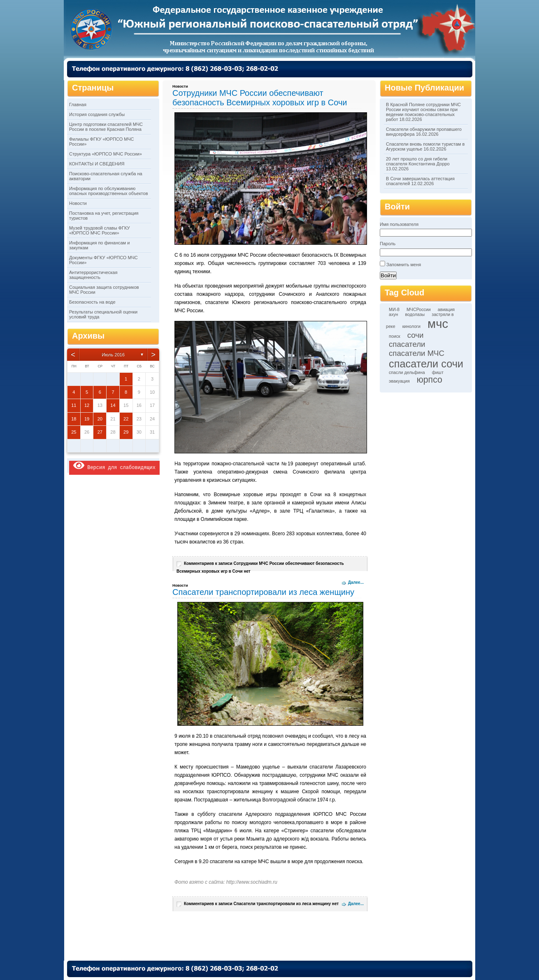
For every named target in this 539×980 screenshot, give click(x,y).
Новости (78, 203)
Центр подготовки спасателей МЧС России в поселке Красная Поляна (106, 127)
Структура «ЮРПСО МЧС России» (106, 154)
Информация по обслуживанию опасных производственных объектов (108, 191)
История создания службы (97, 114)
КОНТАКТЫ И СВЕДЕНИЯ (97, 164)
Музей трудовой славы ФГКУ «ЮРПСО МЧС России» (99, 230)
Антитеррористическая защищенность (93, 275)
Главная (78, 105)
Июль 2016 (113, 355)
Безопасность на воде (92, 302)
